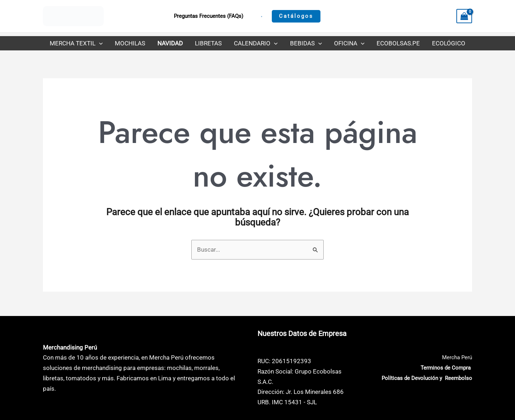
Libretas (208, 43)
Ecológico (449, 43)
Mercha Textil (76, 43)
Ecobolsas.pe (398, 43)
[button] (296, 16)
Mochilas (130, 43)
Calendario (256, 43)
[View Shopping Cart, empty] (464, 16)
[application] (99, 43)
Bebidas (306, 43)
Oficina (349, 43)
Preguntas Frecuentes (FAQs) (209, 16)
